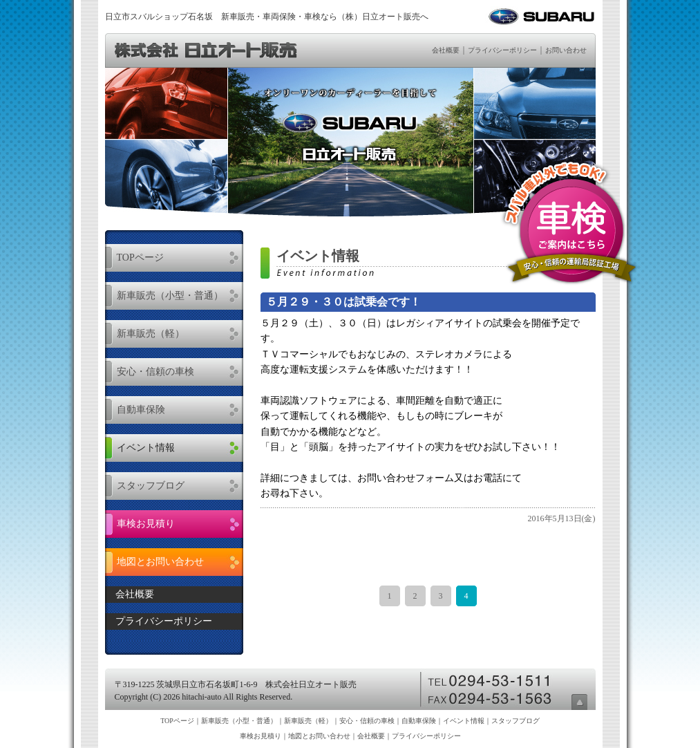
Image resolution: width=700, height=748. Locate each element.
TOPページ (140, 258)
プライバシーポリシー (502, 50)
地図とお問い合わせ (160, 562)
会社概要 (446, 50)
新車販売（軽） (151, 334)
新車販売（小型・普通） (170, 296)
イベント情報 (146, 448)
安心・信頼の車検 (155, 372)
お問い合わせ (566, 50)
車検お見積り (146, 524)
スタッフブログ (151, 486)
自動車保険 (141, 410)
